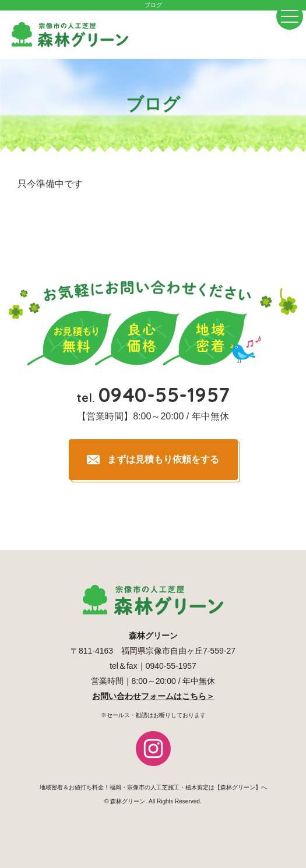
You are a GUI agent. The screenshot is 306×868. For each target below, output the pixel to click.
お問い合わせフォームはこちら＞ (153, 696)
